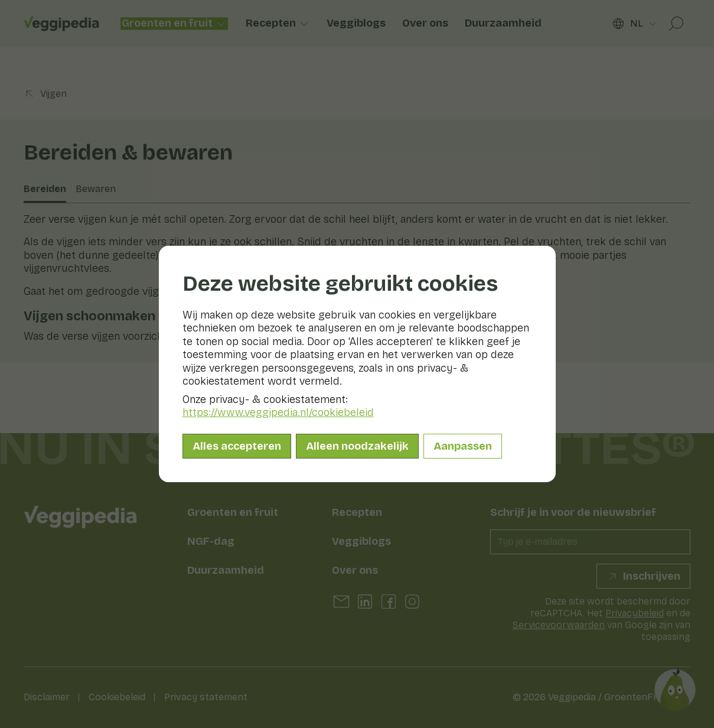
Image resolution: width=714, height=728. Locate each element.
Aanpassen (463, 446)
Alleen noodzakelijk (357, 446)
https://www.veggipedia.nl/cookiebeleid (278, 412)
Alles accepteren (237, 446)
